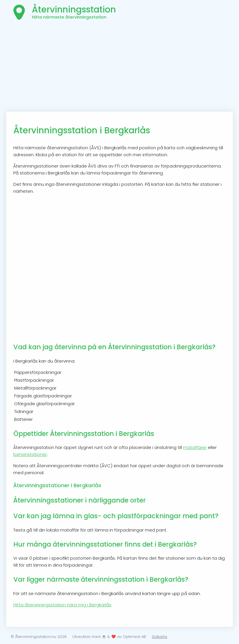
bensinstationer (30, 454)
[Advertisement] (120, 68)
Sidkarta (159, 637)
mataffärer (195, 447)
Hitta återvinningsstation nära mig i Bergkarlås (62, 605)
